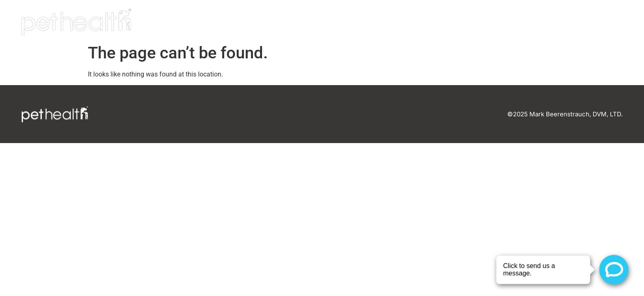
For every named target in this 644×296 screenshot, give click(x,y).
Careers (538, 22)
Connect (594, 22)
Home (431, 22)
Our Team (481, 22)
